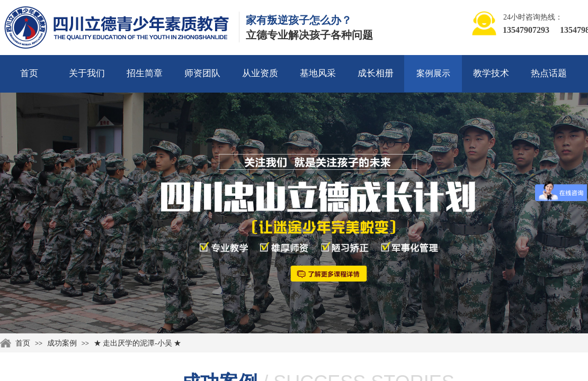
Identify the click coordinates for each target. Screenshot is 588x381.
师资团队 (202, 73)
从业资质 (260, 73)
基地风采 (318, 73)
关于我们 (87, 73)
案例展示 (433, 73)
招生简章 (145, 73)
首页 (29, 73)
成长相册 (376, 73)
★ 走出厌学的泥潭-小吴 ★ (138, 343)
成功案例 (62, 343)
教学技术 (491, 73)
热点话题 (549, 73)
